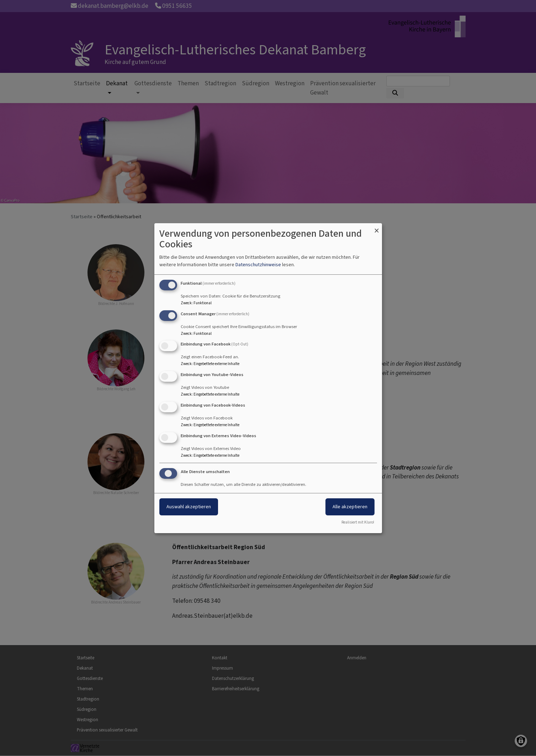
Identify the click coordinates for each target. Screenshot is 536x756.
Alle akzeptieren (350, 507)
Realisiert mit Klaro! (358, 522)
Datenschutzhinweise (258, 265)
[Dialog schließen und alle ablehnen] (377, 228)
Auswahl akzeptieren (189, 507)
